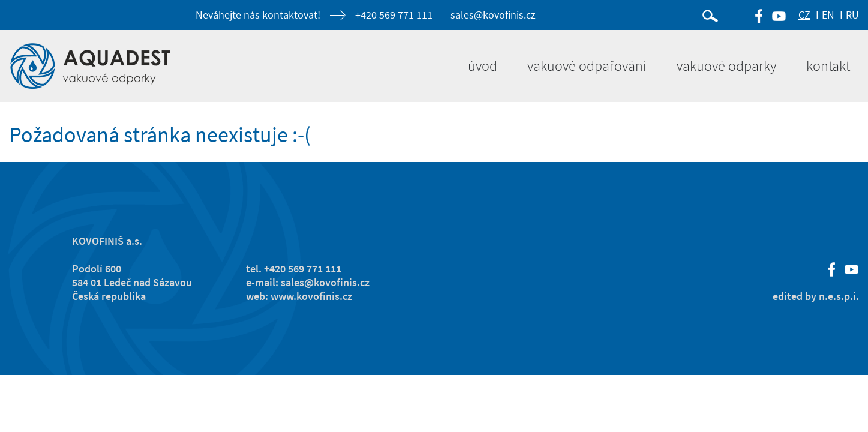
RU (852, 15)
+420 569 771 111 (394, 15)
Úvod (483, 66)
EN (828, 15)
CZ (804, 15)
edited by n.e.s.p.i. (816, 296)
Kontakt (828, 66)
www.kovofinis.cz (311, 296)
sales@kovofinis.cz (493, 15)
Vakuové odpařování (587, 66)
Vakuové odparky (726, 66)
